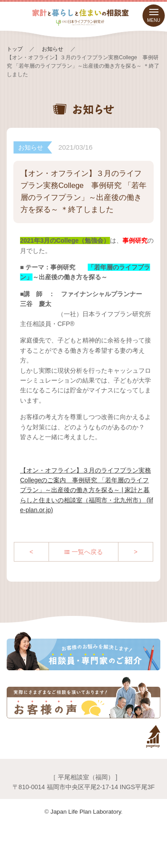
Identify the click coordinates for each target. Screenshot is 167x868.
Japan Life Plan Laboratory (86, 812)
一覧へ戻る (87, 552)
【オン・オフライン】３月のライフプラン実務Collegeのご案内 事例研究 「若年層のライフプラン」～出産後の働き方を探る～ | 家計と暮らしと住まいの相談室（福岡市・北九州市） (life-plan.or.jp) (87, 490)
